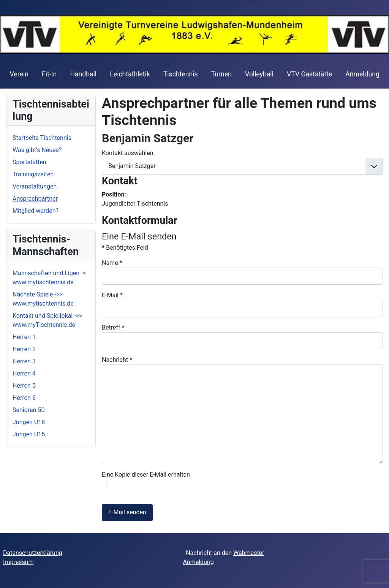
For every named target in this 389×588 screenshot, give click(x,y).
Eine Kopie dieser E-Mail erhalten (146, 475)
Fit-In (49, 74)
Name (112, 263)
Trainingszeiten (33, 174)
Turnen (221, 74)
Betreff (113, 327)
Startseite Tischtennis (42, 138)
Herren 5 (24, 386)
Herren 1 (24, 337)
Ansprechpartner (35, 199)
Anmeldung (362, 74)
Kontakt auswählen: (128, 153)
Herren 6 (24, 398)
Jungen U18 (29, 422)
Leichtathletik (130, 74)
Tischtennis (181, 74)
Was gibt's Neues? (37, 150)
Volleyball (259, 74)
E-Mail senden (127, 512)
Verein (19, 74)
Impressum (18, 562)
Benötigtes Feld (125, 248)
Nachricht (117, 360)
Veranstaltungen (35, 186)
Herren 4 (24, 373)
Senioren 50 (28, 410)
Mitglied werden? (36, 211)
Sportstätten (29, 162)
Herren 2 (24, 349)
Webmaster (249, 553)
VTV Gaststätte (309, 74)
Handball (83, 74)
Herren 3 (24, 361)
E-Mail (112, 295)
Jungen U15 (29, 434)
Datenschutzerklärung (33, 553)
